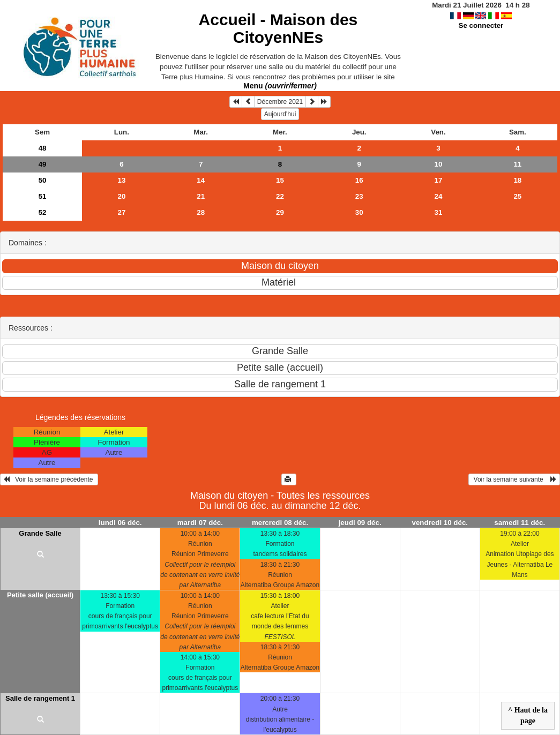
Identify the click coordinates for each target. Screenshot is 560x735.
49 (43, 164)
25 (517, 196)
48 (43, 148)
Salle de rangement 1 (40, 698)
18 (517, 180)
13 (121, 180)
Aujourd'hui (280, 114)
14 (201, 180)
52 (43, 212)
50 (43, 180)
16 (359, 180)
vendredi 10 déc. (440, 523)
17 (439, 180)
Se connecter (481, 25)
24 (439, 196)
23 (359, 196)
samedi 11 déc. (520, 523)
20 (121, 196)
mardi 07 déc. (200, 523)
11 (517, 164)
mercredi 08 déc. (280, 523)
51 (43, 196)
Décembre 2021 (280, 102)
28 (201, 212)
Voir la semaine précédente (49, 479)
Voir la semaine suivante (514, 479)
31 (439, 212)
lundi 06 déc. (120, 523)
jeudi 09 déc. (360, 523)
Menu (280, 86)
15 (280, 180)
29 (280, 212)
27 (121, 212)
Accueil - (278, 28)
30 (359, 212)
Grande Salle (40, 533)
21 (201, 196)
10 (439, 164)
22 (280, 196)
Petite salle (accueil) (40, 595)
